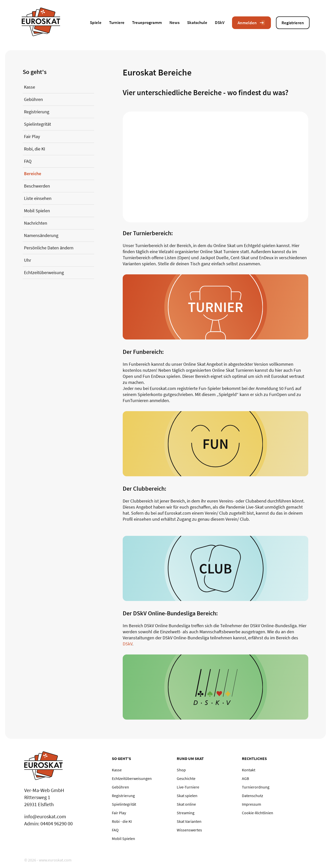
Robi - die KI (122, 821)
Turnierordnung (256, 787)
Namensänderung (41, 235)
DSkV (220, 23)
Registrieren (293, 23)
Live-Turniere (188, 787)
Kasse (30, 87)
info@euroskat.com (45, 816)
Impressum (251, 804)
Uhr (28, 260)
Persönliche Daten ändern (49, 248)
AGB (245, 778)
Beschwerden (37, 186)
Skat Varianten (189, 821)
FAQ (28, 161)
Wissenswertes (189, 830)
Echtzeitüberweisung (44, 272)
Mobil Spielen (37, 211)
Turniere (117, 23)
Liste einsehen (38, 198)
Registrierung (37, 112)
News (174, 23)
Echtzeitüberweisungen (132, 778)
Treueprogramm (147, 23)
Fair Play (32, 136)
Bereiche (33, 174)
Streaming (186, 813)
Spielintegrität (37, 124)
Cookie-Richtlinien (258, 813)
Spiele (96, 23)
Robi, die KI (35, 149)
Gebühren (33, 99)
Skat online (186, 804)
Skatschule (197, 23)
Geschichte (186, 778)
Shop (181, 770)
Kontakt (249, 770)
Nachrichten (36, 223)
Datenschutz (252, 796)
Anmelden (251, 23)
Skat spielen (187, 796)
